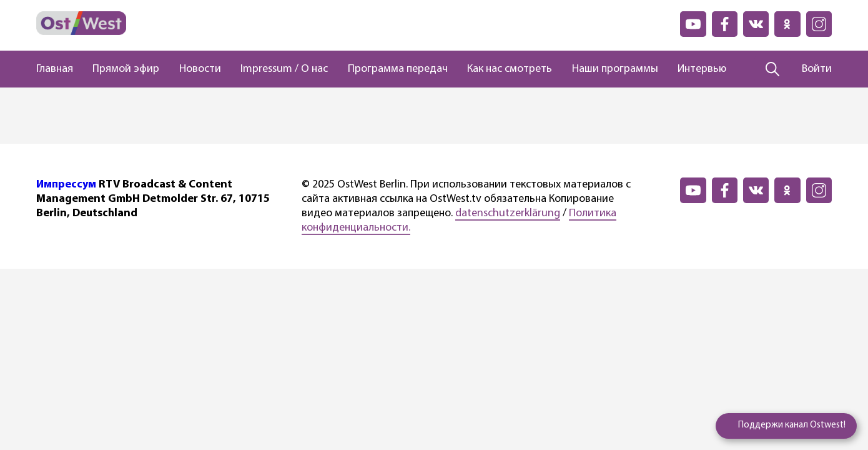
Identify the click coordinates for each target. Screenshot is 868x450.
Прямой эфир (126, 69)
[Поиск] (773, 69)
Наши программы (615, 69)
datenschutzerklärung (508, 213)
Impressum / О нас (284, 69)
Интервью (702, 69)
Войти (817, 69)
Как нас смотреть (510, 69)
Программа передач (398, 69)
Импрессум (66, 185)
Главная (55, 69)
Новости (200, 69)
